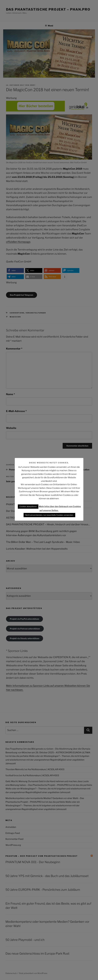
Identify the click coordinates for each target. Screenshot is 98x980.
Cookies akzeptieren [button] (28, 506)
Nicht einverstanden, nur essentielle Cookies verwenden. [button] (49, 515)
